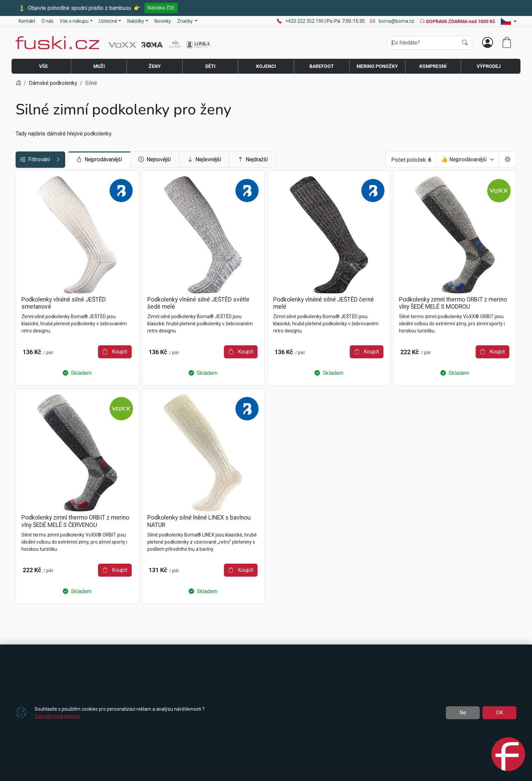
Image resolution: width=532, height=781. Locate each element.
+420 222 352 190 (305, 21)
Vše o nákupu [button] (74, 21)
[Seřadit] (468, 160)
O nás (47, 21)
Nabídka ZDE (161, 8)
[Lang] (509, 21)
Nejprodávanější (151, 160)
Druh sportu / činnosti (45, 224)
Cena (25, 178)
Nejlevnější (256, 160)
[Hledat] (465, 43)
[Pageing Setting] (508, 160)
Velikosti (30, 209)
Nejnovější (207, 160)
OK (500, 713)
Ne (463, 713)
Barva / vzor (33, 285)
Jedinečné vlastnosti (44, 239)
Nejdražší (305, 160)
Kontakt (27, 21)
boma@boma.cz (392, 21)
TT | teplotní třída (39, 270)
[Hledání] (423, 43)
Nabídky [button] (136, 21)
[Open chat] (508, 755)
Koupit (193, 340)
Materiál (29, 255)
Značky (27, 193)
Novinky (163, 21)
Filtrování (66, 160)
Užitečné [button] (108, 21)
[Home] (18, 83)
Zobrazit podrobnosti (57, 716)
